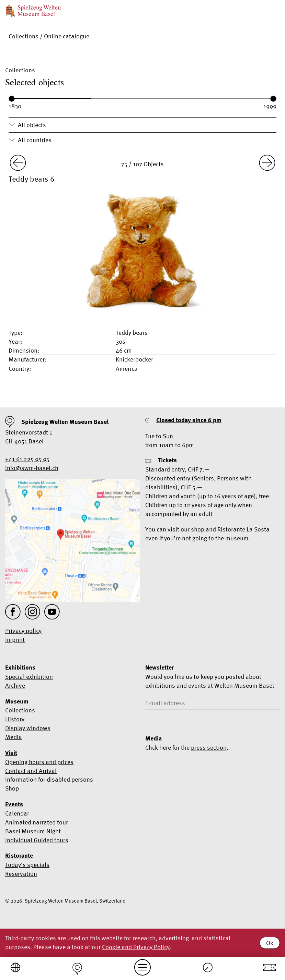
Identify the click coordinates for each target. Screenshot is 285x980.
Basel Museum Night (33, 831)
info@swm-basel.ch (32, 468)
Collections (24, 36)
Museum (17, 701)
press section (209, 748)
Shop (12, 788)
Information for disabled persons (49, 779)
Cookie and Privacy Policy (136, 947)
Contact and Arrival (31, 771)
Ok (270, 943)
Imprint (15, 640)
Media (14, 737)
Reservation (21, 874)
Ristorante (19, 856)
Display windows (28, 728)
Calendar (17, 813)
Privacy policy (23, 631)
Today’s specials (27, 865)
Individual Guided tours (37, 840)
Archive (15, 685)
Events (14, 804)
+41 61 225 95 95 (27, 459)
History (15, 719)
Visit (11, 753)
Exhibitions (20, 667)
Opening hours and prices (39, 762)
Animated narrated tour (37, 822)
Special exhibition (29, 677)
